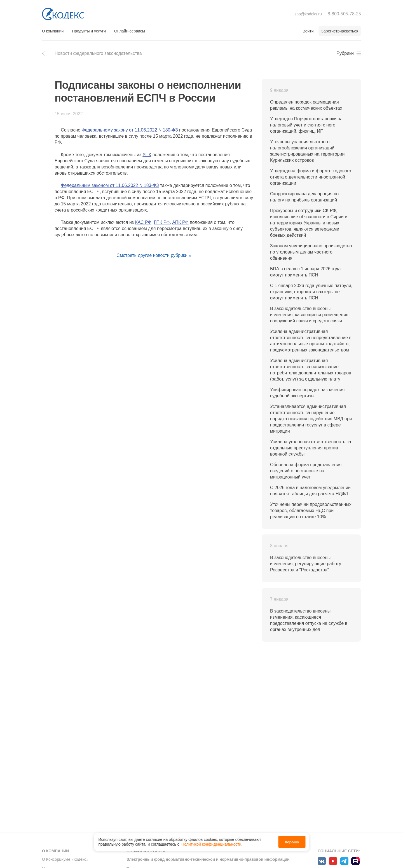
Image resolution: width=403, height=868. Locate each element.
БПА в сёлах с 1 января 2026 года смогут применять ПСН (305, 272)
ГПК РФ (162, 222)
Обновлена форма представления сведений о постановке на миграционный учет (306, 471)
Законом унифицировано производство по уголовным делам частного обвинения (311, 252)
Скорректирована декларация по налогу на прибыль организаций (304, 197)
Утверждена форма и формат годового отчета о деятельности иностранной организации (311, 177)
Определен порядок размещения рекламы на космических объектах (306, 105)
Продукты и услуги (89, 31)
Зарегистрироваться (340, 31)
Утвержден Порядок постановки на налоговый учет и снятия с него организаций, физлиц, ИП (306, 125)
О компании (53, 31)
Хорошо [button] (292, 842)
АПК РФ (180, 222)
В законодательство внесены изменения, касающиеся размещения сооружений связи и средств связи (309, 315)
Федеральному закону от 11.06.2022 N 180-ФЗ (130, 130)
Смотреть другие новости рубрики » (154, 255)
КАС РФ (143, 222)
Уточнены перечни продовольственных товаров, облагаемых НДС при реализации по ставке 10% (311, 511)
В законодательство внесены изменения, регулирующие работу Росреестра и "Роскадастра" (306, 564)
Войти (308, 31)
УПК (147, 155)
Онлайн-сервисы (130, 31)
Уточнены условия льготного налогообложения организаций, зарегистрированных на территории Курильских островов (307, 151)
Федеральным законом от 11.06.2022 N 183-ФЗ (110, 185)
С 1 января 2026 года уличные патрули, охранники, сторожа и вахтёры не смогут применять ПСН (311, 292)
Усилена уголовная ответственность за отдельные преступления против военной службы (311, 448)
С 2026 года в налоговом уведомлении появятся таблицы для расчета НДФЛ (310, 491)
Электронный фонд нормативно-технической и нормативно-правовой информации (208, 859)
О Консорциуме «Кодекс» (65, 859)
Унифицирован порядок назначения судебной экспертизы (307, 393)
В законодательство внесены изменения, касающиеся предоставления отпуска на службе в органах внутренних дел (309, 620)
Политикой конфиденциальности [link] (211, 844)
